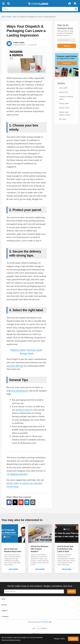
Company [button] (5, 616)
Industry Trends (64, 108)
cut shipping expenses (17, 474)
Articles (9, 17)
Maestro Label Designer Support (65, 113)
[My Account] (69, 4)
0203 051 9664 (47, 622)
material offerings (15, 366)
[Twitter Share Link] (15, 502)
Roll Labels (63, 119)
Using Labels (63, 88)
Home (3, 17)
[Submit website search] (76, 9)
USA (34, 628)
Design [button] (4, 605)
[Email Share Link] (33, 502)
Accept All (73, 639)
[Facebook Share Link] (9, 502)
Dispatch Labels (18, 350)
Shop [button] (4, 599)
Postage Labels (27, 353)
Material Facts (64, 92)
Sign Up (67, 46)
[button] (3, 4)
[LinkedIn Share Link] (27, 502)
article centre (13, 483)
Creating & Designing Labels (66, 98)
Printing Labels (64, 104)
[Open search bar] (8, 4)
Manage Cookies (59, 639)
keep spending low (20, 391)
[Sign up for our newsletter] (67, 40)
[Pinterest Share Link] (21, 502)
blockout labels (23, 410)
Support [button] (5, 611)
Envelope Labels (34, 350)
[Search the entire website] (40, 9)
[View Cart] (75, 4)
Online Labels (19, 43)
